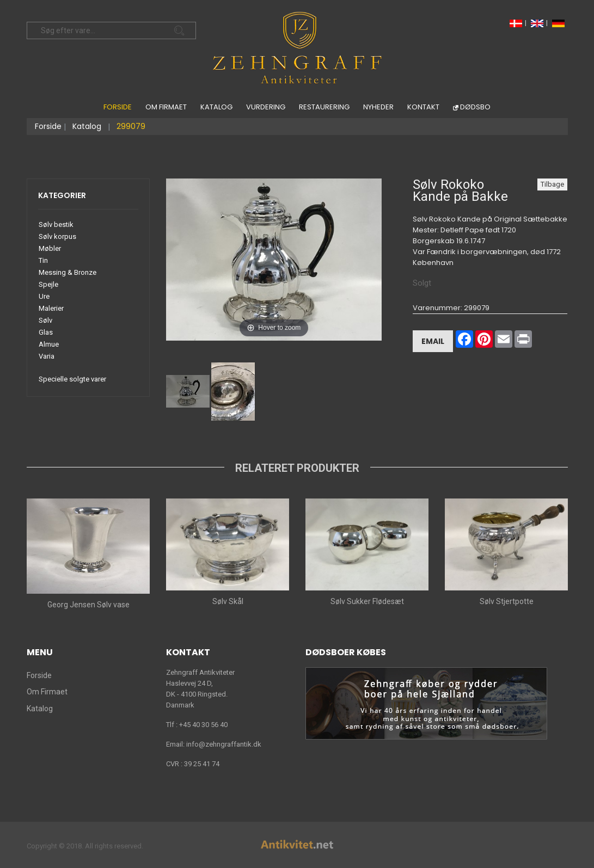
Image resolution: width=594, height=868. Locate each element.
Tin (43, 260)
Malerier (51, 308)
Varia (47, 356)
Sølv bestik (56, 224)
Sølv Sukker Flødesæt (367, 601)
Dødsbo (475, 107)
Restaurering (324, 107)
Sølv (45, 320)
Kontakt (423, 107)
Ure (44, 296)
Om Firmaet (166, 107)
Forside (118, 107)
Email (433, 341)
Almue (49, 344)
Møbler (50, 248)
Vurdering (266, 107)
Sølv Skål (227, 601)
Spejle (48, 284)
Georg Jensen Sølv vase (88, 605)
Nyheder (378, 107)
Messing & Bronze (68, 272)
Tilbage (552, 184)
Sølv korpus (57, 236)
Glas (46, 332)
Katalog (216, 107)
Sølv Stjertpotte (506, 601)
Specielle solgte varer (72, 379)
